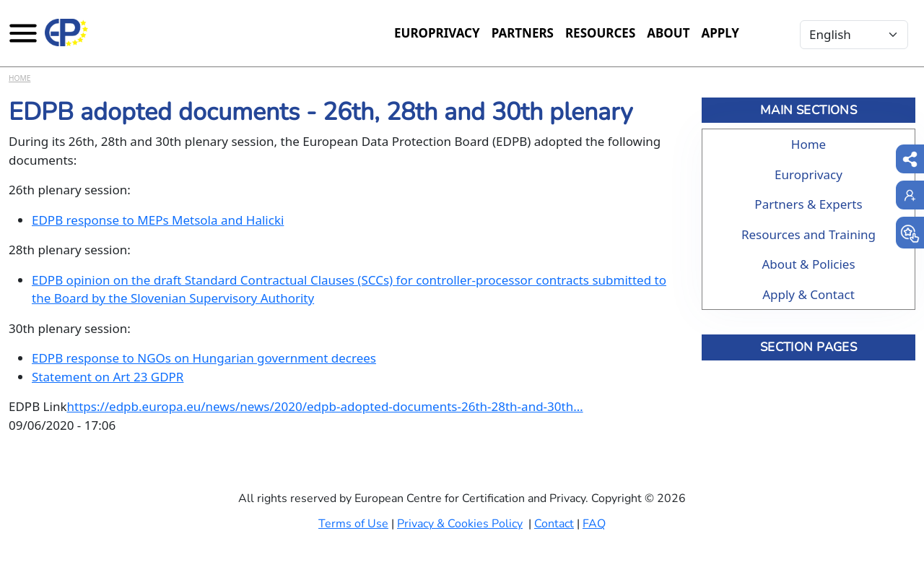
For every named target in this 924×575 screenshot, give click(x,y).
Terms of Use (353, 524)
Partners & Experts (808, 204)
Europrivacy (437, 33)
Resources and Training (808, 234)
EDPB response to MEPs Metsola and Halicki (158, 220)
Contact (554, 524)
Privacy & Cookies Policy (460, 524)
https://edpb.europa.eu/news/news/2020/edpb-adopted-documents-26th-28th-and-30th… (325, 406)
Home (19, 78)
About (668, 33)
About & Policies (808, 264)
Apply (720, 33)
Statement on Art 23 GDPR (108, 377)
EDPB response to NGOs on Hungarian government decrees (204, 358)
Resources (600, 33)
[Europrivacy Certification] (66, 33)
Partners (523, 33)
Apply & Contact (808, 294)
